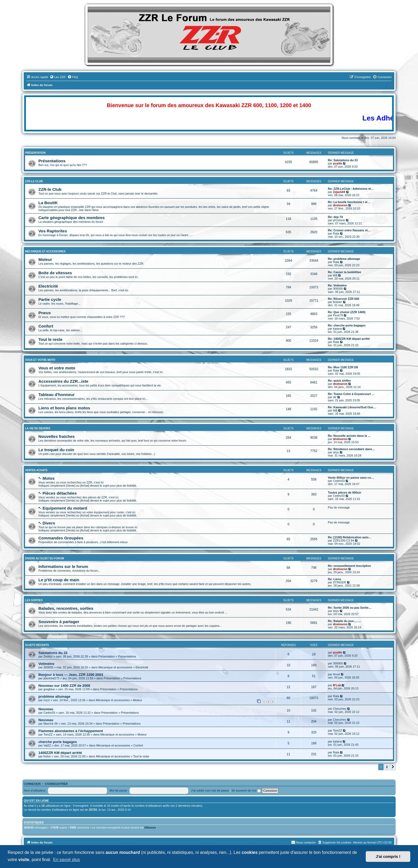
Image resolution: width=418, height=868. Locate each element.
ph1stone (339, 220)
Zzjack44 (339, 192)
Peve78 (338, 315)
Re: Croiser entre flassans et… (349, 230)
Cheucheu (340, 709)
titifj (335, 275)
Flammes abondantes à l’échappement (71, 731)
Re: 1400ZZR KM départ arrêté (349, 339)
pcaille (337, 163)
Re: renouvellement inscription (349, 566)
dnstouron (340, 205)
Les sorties (34, 600)
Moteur (45, 259)
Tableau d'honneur (57, 395)
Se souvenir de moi (246, 790)
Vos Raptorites (53, 231)
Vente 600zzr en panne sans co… (351, 478)
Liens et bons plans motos (64, 408)
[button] (393, 767)
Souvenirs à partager (59, 622)
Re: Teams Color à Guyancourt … (351, 394)
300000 (338, 289)
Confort (46, 326)
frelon (47, 756)
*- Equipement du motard (63, 508)
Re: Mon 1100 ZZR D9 (343, 367)
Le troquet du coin (56, 450)
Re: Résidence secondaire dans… (351, 449)
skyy (336, 452)
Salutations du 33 (53, 653)
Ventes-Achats (36, 470)
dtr (335, 397)
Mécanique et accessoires (45, 251)
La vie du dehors (38, 428)
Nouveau (46, 709)
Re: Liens (335, 579)
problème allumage (54, 697)
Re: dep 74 (335, 217)
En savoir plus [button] (67, 860)
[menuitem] (58, 77)
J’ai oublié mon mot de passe (210, 790)
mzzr (47, 700)
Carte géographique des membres (72, 218)
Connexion (32, 784)
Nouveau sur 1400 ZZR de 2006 (64, 686)
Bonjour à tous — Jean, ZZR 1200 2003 (71, 675)
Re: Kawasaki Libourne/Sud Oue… (352, 407)
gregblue (49, 689)
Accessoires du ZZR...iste (63, 381)
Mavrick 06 (51, 724)
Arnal (336, 674)
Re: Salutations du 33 (343, 160)
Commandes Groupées (61, 538)
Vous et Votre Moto (40, 360)
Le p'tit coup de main (59, 580)
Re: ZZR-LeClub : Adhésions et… (351, 189)
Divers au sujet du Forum (45, 558)
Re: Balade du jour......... (344, 621)
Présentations (52, 161)
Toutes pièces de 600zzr (345, 492)
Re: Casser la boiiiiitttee (345, 272)
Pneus (45, 313)
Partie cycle (50, 299)
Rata (336, 233)
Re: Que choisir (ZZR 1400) (347, 312)
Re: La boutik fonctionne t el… (349, 202)
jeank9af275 (51, 678)
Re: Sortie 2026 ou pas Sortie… (350, 608)
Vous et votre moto (57, 368)
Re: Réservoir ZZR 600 (343, 299)
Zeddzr (48, 656)
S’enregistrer (56, 784)
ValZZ (47, 745)
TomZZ (48, 734)
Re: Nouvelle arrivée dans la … (349, 436)
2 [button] (387, 767)
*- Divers (47, 523)
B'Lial (337, 685)
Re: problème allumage (344, 259)
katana (337, 329)
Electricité (48, 286)
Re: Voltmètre (337, 285)
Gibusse (150, 827)
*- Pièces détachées (58, 493)
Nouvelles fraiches (57, 436)
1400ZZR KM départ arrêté (60, 753)
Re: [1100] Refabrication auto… (350, 537)
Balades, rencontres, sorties (66, 608)
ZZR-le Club (34, 181)
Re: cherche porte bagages (347, 325)
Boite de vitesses (55, 273)
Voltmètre (46, 664)
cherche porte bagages (58, 742)
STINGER (339, 582)
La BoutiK (48, 203)
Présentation (35, 153)
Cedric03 (339, 481)
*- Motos (47, 478)
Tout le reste (50, 339)
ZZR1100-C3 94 (343, 540)
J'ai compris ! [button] (388, 857)
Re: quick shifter (339, 381)
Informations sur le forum (63, 566)
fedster (337, 302)
